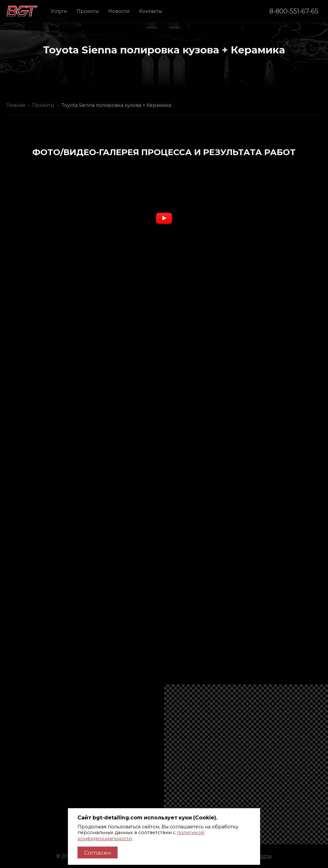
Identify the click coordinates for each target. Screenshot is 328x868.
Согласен (98, 852)
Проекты (88, 11)
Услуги (59, 11)
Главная (16, 105)
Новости (119, 11)
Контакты (151, 11)
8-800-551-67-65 (294, 11)
